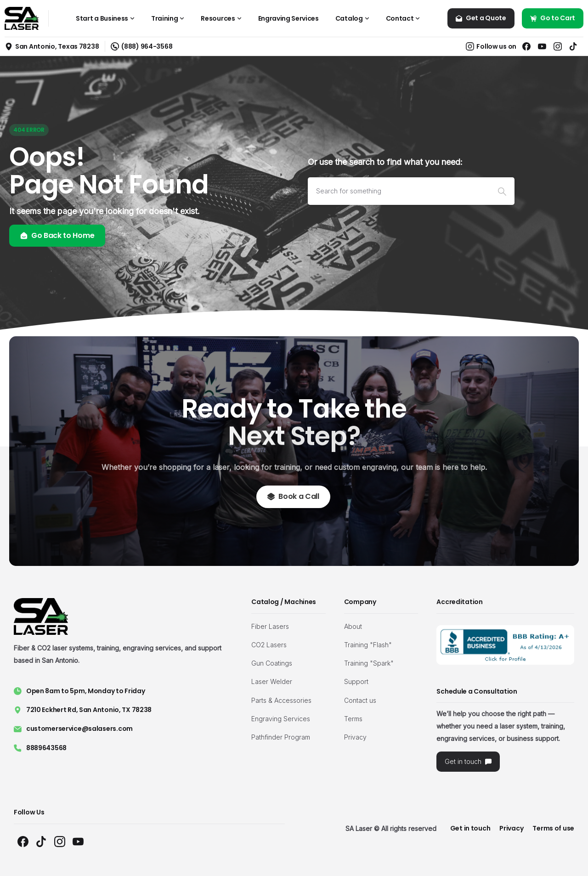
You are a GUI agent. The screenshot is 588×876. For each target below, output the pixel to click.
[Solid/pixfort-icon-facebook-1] (23, 841)
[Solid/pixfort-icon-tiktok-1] (41, 841)
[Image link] (505, 645)
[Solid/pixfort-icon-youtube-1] (78, 841)
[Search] (399, 191)
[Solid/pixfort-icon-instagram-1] (60, 841)
